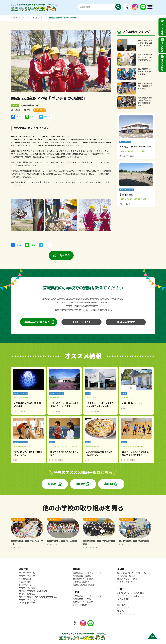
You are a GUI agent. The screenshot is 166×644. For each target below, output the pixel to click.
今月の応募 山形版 (82, 599)
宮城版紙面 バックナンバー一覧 (87, 573)
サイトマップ (123, 602)
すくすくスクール (39, 18)
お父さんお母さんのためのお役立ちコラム (38, 597)
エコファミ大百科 (27, 588)
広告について (123, 608)
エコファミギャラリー (29, 600)
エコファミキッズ (27, 576)
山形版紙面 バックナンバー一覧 (87, 596)
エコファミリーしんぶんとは (130, 596)
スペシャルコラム (27, 594)
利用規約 (121, 605)
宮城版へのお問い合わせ (84, 585)
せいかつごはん (26, 585)
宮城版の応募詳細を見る (36, 322)
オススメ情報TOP (81, 582)
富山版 (109, 484)
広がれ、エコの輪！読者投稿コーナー (36, 591)
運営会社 (121, 611)
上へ (152, 636)
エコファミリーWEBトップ (20, 18)
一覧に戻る (63, 255)
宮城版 (52, 484)
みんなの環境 (25, 579)
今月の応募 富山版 (126, 576)
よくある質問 (123, 599)
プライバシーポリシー (127, 614)
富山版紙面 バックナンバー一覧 (132, 573)
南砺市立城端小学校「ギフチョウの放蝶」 (63, 18)
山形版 (80, 484)
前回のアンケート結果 (83, 579)
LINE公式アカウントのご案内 (131, 593)
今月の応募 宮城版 (82, 576)
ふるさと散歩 (25, 582)
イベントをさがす (27, 603)
